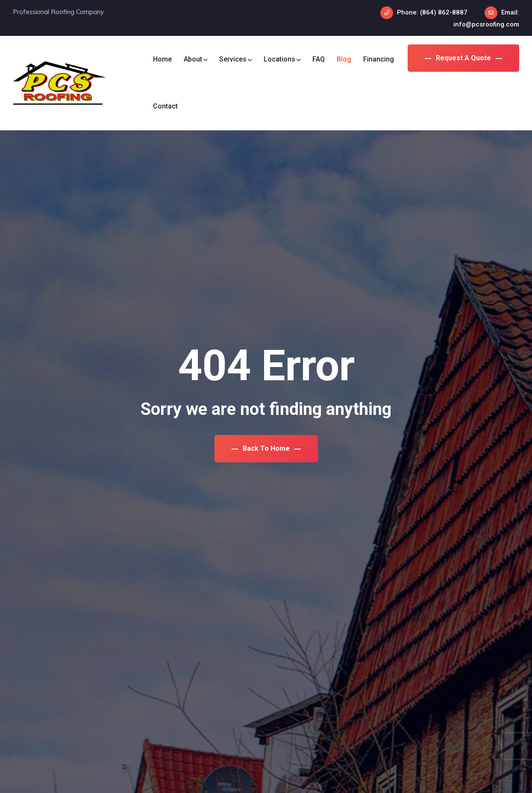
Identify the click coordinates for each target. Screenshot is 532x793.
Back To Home (266, 448)
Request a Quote (463, 58)
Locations (282, 59)
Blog (344, 59)
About (195, 59)
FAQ (319, 59)
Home (162, 59)
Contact (165, 106)
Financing (379, 59)
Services (235, 59)
